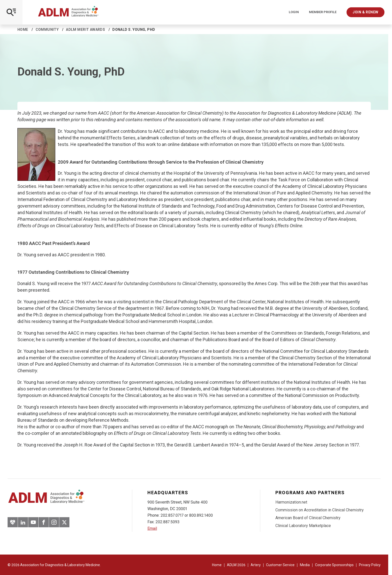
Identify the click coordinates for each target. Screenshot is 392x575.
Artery (256, 565)
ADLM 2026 (236, 565)
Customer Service (280, 565)
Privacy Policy (370, 565)
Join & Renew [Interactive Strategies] (365, 12)
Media (305, 565)
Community (47, 30)
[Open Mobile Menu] (11, 12)
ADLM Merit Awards (85, 30)
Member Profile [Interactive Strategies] (323, 12)
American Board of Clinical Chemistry (308, 518)
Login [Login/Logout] (294, 12)
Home (23, 30)
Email (152, 528)
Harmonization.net (291, 502)
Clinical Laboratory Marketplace (303, 526)
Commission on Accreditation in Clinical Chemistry (320, 510)
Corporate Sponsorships (334, 565)
